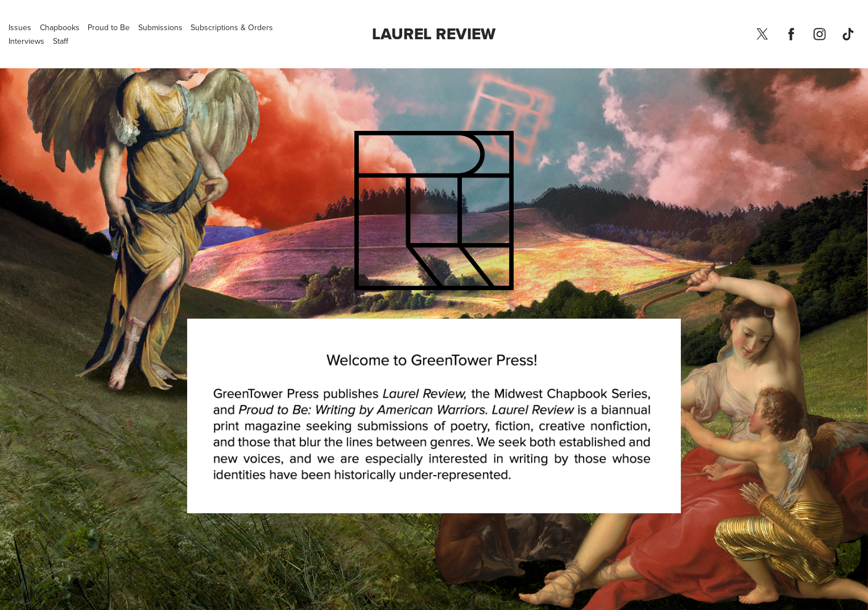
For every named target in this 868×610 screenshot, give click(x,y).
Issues (20, 27)
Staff (61, 41)
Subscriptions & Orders (232, 27)
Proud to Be (109, 27)
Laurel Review (434, 34)
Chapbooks (60, 27)
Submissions (160, 27)
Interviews (26, 41)
